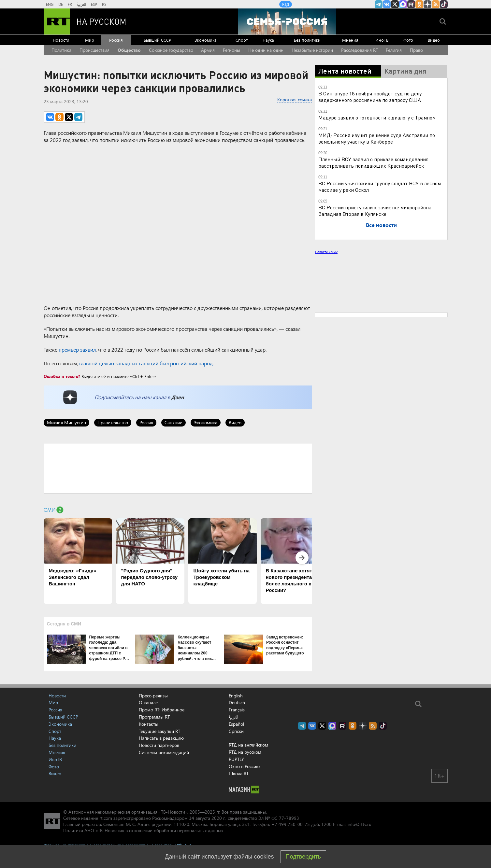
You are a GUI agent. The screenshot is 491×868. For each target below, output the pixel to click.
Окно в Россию (244, 766)
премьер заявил (77, 350)
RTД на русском (245, 752)
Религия (394, 50)
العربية (81, 4)
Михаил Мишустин (66, 422)
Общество (129, 50)
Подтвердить (303, 857)
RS (104, 4)
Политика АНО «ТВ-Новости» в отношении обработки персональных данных (143, 830)
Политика (61, 50)
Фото (408, 40)
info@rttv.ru (360, 824)
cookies (264, 857)
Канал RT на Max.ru (403, 4)
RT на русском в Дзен (427, 4)
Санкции (173, 422)
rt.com (106, 818)
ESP (94, 4)
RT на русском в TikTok (444, 4)
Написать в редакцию (161, 738)
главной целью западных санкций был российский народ (146, 363)
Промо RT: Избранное (162, 710)
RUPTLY (236, 759)
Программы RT (154, 717)
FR (70, 4)
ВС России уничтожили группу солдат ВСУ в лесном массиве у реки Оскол (380, 186)
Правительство (113, 422)
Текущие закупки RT (159, 731)
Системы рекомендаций (164, 752)
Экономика (206, 40)
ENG (50, 4)
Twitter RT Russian (395, 4)
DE (61, 4)
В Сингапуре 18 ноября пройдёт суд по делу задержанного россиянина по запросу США (370, 97)
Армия (208, 50)
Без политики (307, 40)
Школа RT (239, 773)
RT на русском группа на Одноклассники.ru (419, 4)
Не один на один (266, 50)
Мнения (350, 40)
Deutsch (237, 703)
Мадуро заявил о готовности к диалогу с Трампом (377, 117)
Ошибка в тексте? (62, 376)
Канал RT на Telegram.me (379, 4)
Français (237, 710)
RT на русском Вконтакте (387, 4)
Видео (434, 40)
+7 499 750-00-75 (291, 824)
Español (236, 724)
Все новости (381, 225)
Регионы (231, 50)
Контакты (149, 724)
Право (416, 50)
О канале (148, 702)
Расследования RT (360, 50)
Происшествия (94, 50)
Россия (116, 40)
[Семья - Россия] (287, 21)
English (236, 696)
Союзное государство (171, 50)
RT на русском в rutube (411, 4)
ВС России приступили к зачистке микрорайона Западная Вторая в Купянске (375, 210)
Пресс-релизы (153, 696)
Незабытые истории (312, 50)
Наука (268, 40)
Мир (90, 40)
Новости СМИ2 (326, 252)
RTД (286, 4)
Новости (61, 40)
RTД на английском (248, 745)
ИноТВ (382, 40)
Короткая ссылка (295, 99)
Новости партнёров (159, 745)
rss (436, 4)
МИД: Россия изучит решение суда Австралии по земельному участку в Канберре (377, 138)
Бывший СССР (157, 40)
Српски (236, 731)
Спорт (242, 40)
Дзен (178, 397)
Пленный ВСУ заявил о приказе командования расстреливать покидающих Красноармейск (373, 162)
